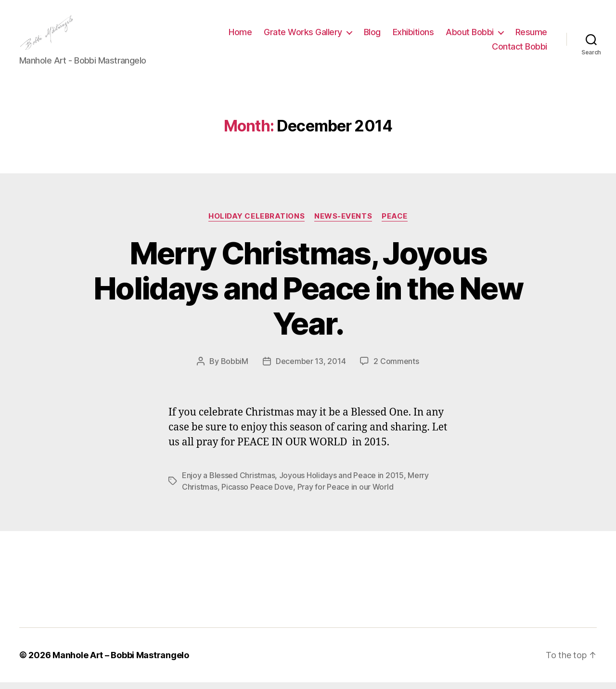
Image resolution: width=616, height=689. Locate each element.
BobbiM (235, 368)
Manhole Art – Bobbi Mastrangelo (121, 662)
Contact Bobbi (520, 50)
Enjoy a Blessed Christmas (228, 482)
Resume (531, 35)
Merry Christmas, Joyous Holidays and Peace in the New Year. (308, 294)
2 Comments (396, 368)
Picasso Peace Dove (257, 494)
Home (240, 35)
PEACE (395, 222)
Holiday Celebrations (257, 222)
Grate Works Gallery (303, 35)
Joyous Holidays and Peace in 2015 (341, 482)
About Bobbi (470, 35)
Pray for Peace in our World (346, 494)
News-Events (343, 222)
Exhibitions (413, 35)
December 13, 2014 (311, 368)
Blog (372, 35)
